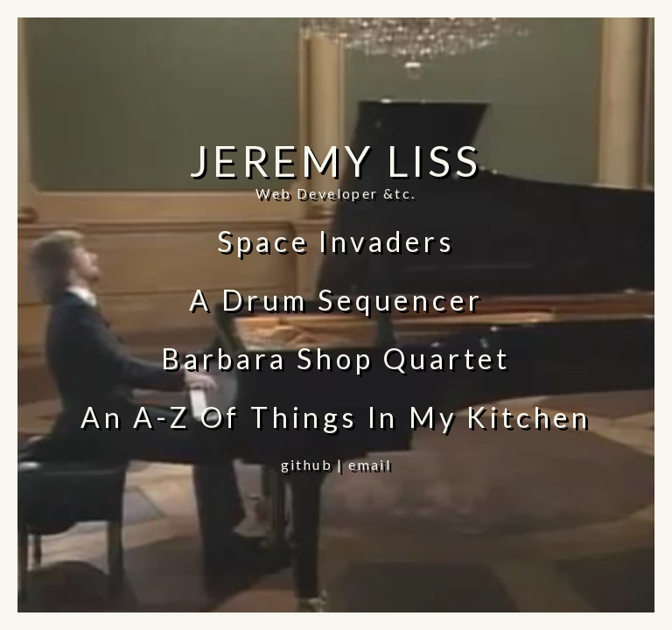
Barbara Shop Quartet (336, 358)
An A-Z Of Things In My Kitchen (336, 417)
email (370, 464)
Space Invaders (336, 241)
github (307, 464)
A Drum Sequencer (336, 300)
